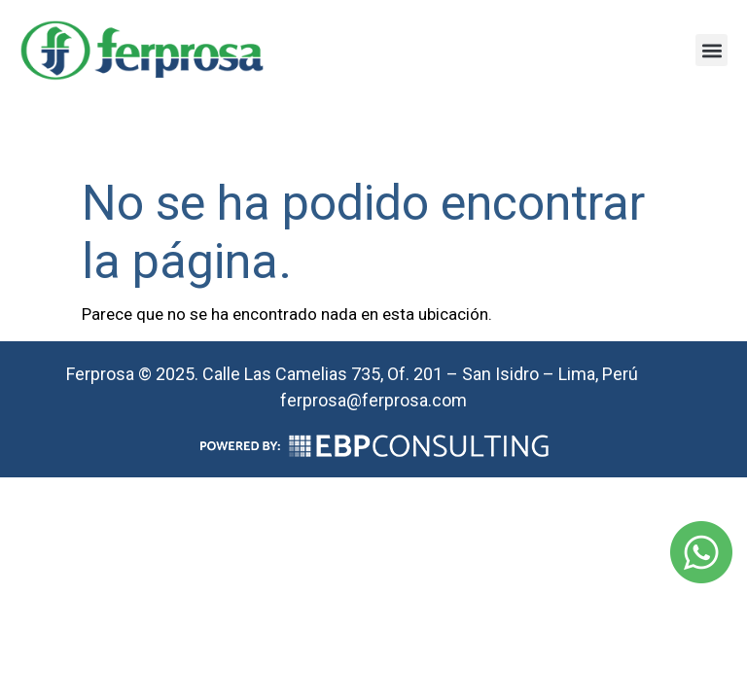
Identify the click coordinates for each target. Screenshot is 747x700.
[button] (711, 50)
